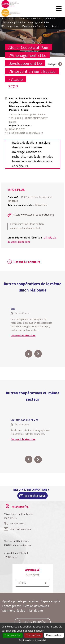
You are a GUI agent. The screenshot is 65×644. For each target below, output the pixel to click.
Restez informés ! (35, 622)
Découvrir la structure (23, 335)
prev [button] (29, 354)
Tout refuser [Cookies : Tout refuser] (33, 635)
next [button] (38, 354)
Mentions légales (14, 611)
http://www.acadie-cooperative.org (34, 214)
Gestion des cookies (36, 606)
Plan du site (35, 611)
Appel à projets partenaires (20, 601)
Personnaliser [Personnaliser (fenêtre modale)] (54, 635)
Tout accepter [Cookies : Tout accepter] (13, 635)
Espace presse (12, 606)
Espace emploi (50, 601)
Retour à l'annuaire (27, 262)
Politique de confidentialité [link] (32, 640)
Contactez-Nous (35, 496)
